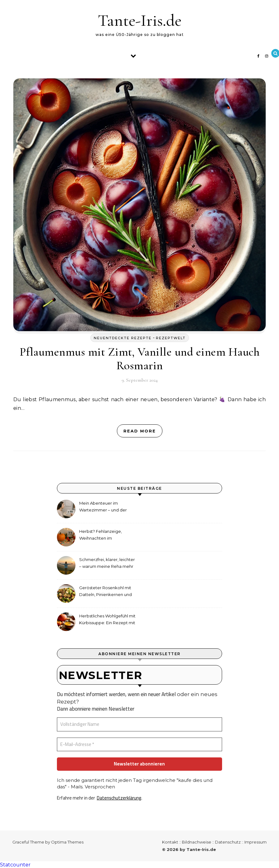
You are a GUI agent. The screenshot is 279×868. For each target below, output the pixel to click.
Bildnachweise (197, 842)
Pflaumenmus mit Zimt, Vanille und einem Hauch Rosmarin (140, 359)
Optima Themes (67, 842)
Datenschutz (228, 842)
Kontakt (170, 842)
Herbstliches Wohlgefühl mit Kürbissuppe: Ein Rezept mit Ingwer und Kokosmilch (107, 620)
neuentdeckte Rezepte (123, 338)
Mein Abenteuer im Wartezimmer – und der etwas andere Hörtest (103, 507)
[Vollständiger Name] (139, 724)
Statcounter (15, 865)
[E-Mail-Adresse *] (139, 745)
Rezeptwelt (171, 338)
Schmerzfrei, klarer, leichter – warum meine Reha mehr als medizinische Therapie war (107, 564)
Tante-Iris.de (140, 20)
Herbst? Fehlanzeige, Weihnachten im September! (101, 535)
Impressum (255, 842)
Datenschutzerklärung (119, 798)
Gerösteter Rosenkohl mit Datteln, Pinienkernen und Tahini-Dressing (105, 592)
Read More (140, 431)
